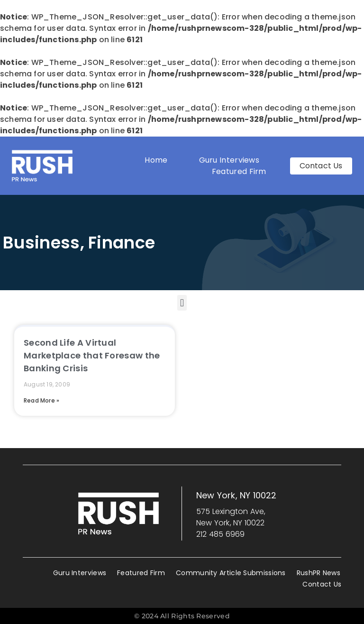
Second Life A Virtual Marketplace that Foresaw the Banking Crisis (92, 355)
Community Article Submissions (231, 573)
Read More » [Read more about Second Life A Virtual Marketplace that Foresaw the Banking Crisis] (41, 400)
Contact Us (322, 584)
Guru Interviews (229, 160)
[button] (182, 303)
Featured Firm (241, 171)
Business (41, 243)
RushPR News (318, 573)
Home (156, 160)
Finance (122, 243)
